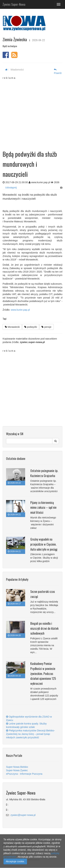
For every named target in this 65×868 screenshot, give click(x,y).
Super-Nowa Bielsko (17, 767)
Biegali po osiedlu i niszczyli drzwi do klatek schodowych (44, 628)
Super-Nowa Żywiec (17, 770)
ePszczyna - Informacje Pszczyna (24, 774)
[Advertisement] (32, 112)
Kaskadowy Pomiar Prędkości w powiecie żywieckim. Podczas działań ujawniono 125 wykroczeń (43, 673)
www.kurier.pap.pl (20, 310)
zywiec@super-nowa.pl (23, 815)
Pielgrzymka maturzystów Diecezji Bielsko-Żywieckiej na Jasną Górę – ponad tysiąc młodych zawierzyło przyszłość (30, 734)
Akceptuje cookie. (15, 861)
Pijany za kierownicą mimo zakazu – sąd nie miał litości (43, 508)
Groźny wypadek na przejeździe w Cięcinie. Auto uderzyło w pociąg (44, 544)
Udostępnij (11, 188)
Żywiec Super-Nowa (14, 4)
